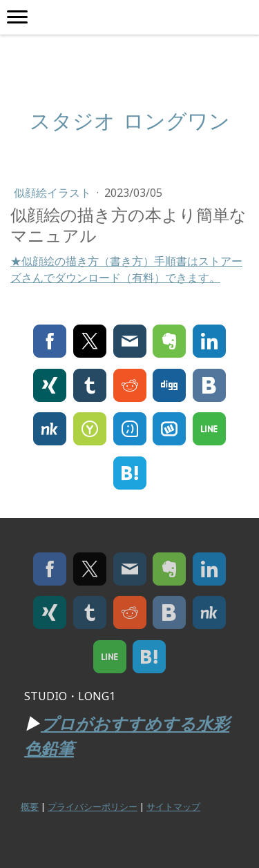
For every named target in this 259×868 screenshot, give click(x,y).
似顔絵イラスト (54, 193)
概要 (30, 807)
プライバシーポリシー (93, 807)
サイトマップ (173, 807)
